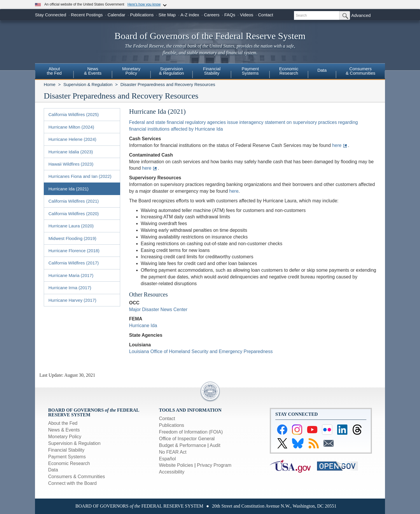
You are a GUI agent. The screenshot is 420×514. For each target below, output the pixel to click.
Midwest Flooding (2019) (72, 238)
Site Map (167, 15)
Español (167, 459)
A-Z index (190, 15)
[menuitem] (54, 72)
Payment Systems (67, 457)
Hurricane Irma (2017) (70, 288)
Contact (266, 15)
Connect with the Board (72, 483)
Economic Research (69, 463)
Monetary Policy (65, 437)
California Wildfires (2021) (74, 201)
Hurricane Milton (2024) (71, 127)
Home (50, 84)
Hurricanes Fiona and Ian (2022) (80, 176)
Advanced (361, 15)
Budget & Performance (183, 445)
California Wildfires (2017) (74, 263)
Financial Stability (66, 450)
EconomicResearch (289, 71)
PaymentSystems (250, 71)
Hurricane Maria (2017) (71, 275)
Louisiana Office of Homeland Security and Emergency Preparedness (201, 351)
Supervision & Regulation (88, 84)
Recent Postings (87, 15)
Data (322, 70)
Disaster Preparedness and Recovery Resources (168, 84)
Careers (212, 15)
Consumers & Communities (360, 71)
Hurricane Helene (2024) (72, 139)
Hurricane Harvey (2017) (72, 300)
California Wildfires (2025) (74, 114)
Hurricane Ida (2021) (69, 189)
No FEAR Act (173, 452)
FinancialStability (212, 71)
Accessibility (172, 472)
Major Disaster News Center (158, 309)
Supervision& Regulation (171, 71)
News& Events (93, 71)
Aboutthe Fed (54, 71)
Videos (247, 15)
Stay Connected (51, 15)
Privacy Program (214, 465)
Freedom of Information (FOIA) (191, 432)
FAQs (230, 15)
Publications (142, 15)
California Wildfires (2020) (74, 214)
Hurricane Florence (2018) (74, 251)
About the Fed (63, 423)
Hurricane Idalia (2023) (71, 152)
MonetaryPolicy (131, 71)
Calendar (117, 15)
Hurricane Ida (143, 326)
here (337, 145)
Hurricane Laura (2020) (71, 226)
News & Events (64, 430)
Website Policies (176, 465)
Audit (215, 445)
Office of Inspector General (187, 439)
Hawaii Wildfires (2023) (71, 164)
